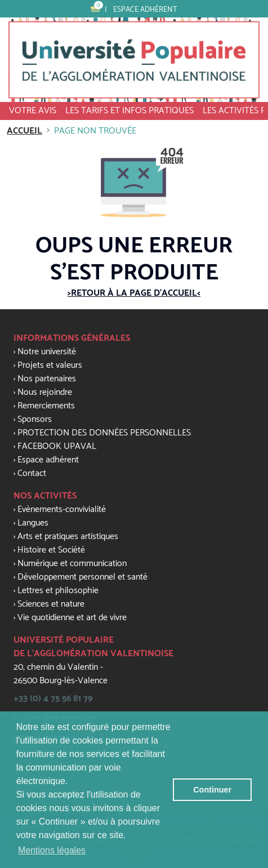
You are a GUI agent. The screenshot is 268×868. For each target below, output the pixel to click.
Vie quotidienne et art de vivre (72, 618)
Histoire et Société (51, 550)
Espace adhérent (145, 10)
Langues (33, 523)
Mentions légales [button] (52, 850)
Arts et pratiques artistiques (68, 537)
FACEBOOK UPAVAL (57, 446)
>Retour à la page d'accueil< (134, 293)
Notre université (47, 352)
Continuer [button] (212, 790)
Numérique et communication (72, 564)
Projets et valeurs (50, 365)
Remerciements (46, 406)
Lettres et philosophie (58, 591)
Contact (32, 473)
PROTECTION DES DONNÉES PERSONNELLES (104, 433)
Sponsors (35, 419)
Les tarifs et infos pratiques (129, 111)
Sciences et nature (51, 604)
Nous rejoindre (45, 392)
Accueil (24, 131)
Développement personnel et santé (82, 577)
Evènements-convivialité (62, 509)
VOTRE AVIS (33, 111)
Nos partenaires (47, 379)
